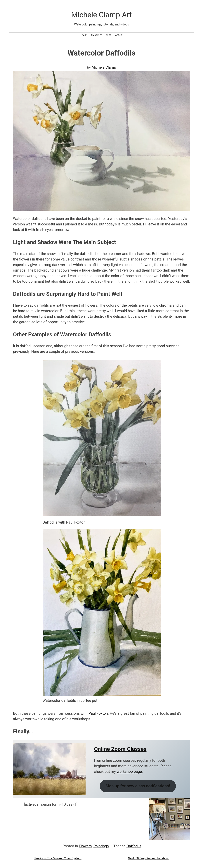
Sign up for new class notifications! (138, 786)
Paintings (97, 35)
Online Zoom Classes (120, 749)
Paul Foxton (98, 713)
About (119, 35)
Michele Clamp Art (101, 15)
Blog (109, 35)
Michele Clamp (104, 67)
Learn (84, 35)
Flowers (85, 846)
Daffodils (134, 846)
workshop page (129, 772)
